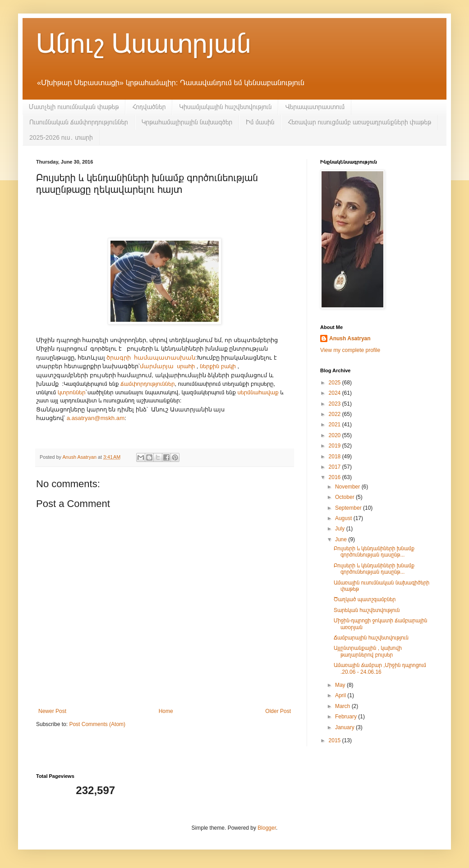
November (348, 487)
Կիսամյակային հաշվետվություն (225, 107)
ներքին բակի (218, 366)
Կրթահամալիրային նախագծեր (187, 122)
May (341, 685)
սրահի (186, 366)
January (345, 727)
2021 (336, 425)
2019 (336, 446)
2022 (336, 414)
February (347, 717)
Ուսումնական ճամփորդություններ (79, 122)
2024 (336, 393)
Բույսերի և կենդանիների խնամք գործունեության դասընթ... (374, 552)
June (342, 539)
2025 (336, 383)
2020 (336, 435)
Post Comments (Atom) (97, 724)
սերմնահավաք (258, 392)
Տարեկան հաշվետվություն (367, 610)
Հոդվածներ (149, 107)
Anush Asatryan (350, 338)
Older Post (278, 711)
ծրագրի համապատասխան (151, 357)
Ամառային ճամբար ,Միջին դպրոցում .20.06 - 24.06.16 (380, 668)
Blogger (267, 828)
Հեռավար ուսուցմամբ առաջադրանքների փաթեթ (359, 122)
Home (166, 711)
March (343, 706)
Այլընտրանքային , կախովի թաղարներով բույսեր (368, 651)
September (349, 508)
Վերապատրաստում (315, 107)
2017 (336, 467)
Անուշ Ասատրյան (143, 43)
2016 (336, 477)
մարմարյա (157, 366)
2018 (336, 457)
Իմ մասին (260, 122)
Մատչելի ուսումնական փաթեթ (74, 107)
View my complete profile (350, 350)
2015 (336, 740)
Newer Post (52, 711)
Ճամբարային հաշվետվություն (371, 638)
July (341, 529)
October (345, 497)
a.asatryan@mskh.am (96, 418)
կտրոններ (72, 392)
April (341, 695)
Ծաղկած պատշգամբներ (365, 599)
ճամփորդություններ (148, 384)
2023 (336, 404)
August (344, 518)
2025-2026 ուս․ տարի (61, 137)
